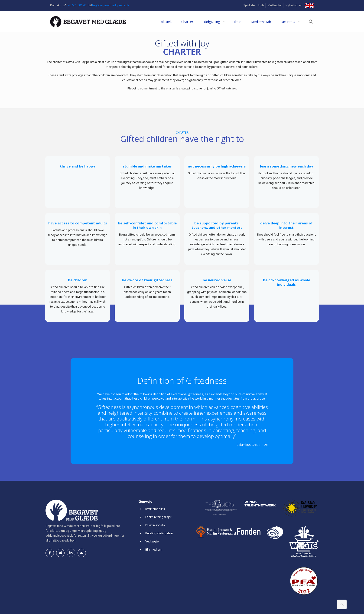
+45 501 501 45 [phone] (76, 5)
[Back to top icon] (342, 604)
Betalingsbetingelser (159, 533)
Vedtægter (275, 5)
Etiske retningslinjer (158, 517)
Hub (261, 5)
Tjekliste (249, 5)
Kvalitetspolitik (155, 509)
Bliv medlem (153, 550)
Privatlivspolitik (155, 525)
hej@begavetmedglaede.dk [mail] (111, 5)
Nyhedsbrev (294, 5)
